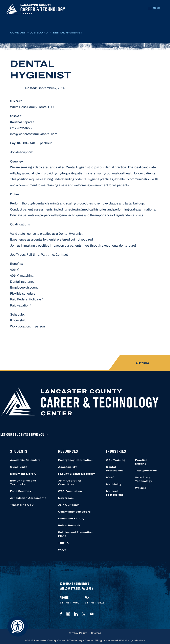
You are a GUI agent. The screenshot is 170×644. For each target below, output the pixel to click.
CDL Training (116, 460)
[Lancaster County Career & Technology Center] (35, 10)
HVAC (110, 477)
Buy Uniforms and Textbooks (23, 482)
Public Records (69, 525)
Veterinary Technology (144, 479)
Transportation (146, 471)
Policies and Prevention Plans (75, 534)
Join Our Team (69, 505)
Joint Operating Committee (70, 482)
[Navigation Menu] (154, 8)
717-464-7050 (70, 603)
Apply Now (143, 363)
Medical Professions (115, 493)
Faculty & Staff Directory (77, 474)
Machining (114, 484)
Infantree (139, 640)
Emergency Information (75, 460)
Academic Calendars (25, 460)
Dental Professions (115, 469)
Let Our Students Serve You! (23, 435)
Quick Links (19, 467)
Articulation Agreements (28, 498)
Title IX (63, 543)
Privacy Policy (78, 633)
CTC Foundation (70, 491)
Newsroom (66, 498)
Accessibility (68, 467)
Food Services (20, 491)
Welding (141, 488)
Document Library (23, 474)
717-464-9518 (95, 603)
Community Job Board (29, 33)
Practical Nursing (142, 462)
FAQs (62, 550)
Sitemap (96, 633)
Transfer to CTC (22, 505)
